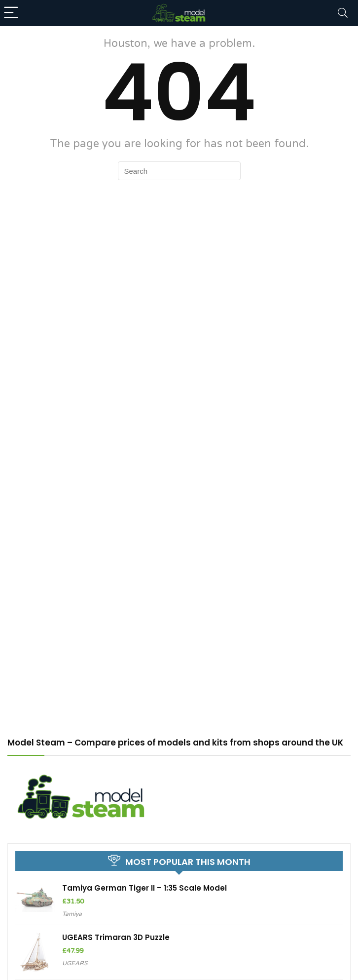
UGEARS (75, 963)
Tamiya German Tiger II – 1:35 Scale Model (144, 888)
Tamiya (72, 914)
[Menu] (12, 13)
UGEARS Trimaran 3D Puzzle (116, 937)
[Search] (343, 13)
